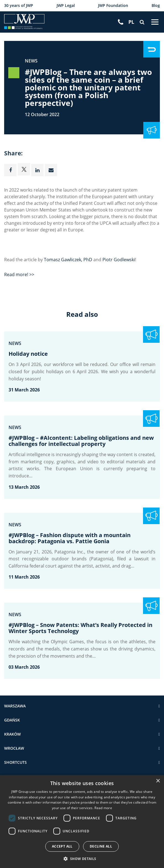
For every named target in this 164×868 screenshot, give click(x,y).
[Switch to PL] (131, 22)
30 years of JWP (19, 6)
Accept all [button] (62, 846)
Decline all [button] (101, 846)
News (31, 61)
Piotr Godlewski (119, 260)
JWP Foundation (113, 6)
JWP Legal (66, 6)
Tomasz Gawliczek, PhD (68, 260)
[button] (82, 859)
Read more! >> (19, 275)
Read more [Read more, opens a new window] (103, 808)
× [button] (158, 781)
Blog (156, 6)
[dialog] (82, 822)
